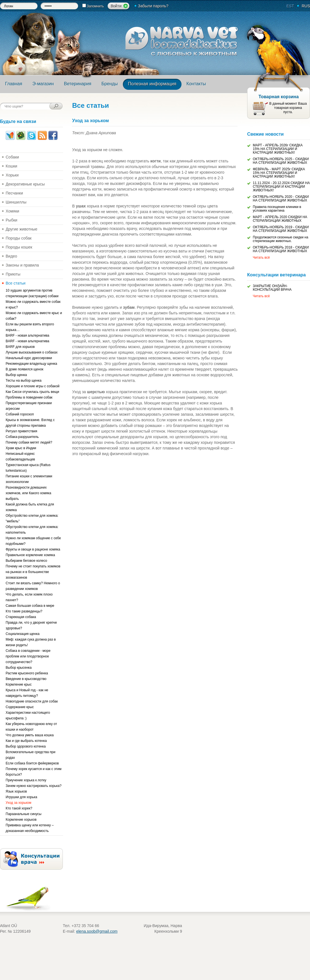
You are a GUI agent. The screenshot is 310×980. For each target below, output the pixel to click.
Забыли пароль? (153, 6)
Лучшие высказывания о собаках (32, 352)
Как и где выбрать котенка (26, 741)
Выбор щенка (16, 375)
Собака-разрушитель (22, 437)
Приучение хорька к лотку (26, 780)
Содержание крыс (20, 707)
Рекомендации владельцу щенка (31, 364)
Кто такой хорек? (19, 808)
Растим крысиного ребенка (27, 673)
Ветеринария (78, 84)
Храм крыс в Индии (21, 448)
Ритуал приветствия (21, 431)
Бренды (110, 84)
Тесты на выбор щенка (24, 381)
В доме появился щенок (25, 369)
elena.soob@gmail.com (97, 931)
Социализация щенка (23, 634)
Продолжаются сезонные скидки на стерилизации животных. (281, 239)
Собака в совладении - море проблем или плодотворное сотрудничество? (28, 656)
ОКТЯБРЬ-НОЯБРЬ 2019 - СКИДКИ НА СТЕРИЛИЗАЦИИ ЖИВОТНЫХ (281, 229)
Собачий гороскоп (20, 414)
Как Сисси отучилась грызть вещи (32, 392)
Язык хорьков (16, 791)
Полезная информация (152, 84)
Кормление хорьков (21, 820)
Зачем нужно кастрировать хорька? (34, 786)
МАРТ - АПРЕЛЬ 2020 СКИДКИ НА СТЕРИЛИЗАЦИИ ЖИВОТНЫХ (280, 219)
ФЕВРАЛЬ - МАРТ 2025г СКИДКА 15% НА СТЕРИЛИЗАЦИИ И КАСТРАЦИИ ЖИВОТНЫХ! (279, 173)
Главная (14, 84)
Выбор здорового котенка (26, 746)
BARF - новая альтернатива (27, 335)
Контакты (196, 84)
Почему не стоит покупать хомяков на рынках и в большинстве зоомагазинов (33, 572)
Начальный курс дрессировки (29, 358)
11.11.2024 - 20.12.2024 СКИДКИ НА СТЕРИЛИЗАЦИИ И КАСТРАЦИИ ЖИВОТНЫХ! (281, 187)
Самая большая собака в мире (30, 606)
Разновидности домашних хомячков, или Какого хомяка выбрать (28, 493)
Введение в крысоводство (26, 679)
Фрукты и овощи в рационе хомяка (33, 549)
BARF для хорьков (20, 347)
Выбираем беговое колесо (26, 561)
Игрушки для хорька (21, 797)
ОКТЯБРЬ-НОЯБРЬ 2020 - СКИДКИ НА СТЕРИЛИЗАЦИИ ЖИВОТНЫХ (281, 199)
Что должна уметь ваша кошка (30, 735)
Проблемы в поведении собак (29, 397)
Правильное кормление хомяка (30, 555)
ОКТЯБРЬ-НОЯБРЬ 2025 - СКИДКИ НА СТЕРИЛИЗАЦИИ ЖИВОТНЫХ (281, 161)
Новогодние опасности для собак (32, 701)
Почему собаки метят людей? (29, 442)
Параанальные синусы (24, 814)
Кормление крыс (19, 684)
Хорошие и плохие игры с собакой (33, 386)
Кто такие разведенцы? (24, 611)
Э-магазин (43, 84)
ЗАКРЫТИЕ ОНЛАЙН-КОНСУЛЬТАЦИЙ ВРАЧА (272, 288)
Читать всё (261, 258)
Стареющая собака (21, 617)
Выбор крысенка (19, 668)
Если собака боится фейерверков (32, 763)
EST (290, 6)
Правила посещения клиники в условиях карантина (277, 209)
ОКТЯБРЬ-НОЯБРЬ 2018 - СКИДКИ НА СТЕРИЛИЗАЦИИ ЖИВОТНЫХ (281, 249)
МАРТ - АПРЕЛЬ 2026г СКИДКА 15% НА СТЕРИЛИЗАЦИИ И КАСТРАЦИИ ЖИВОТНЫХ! (278, 149)
